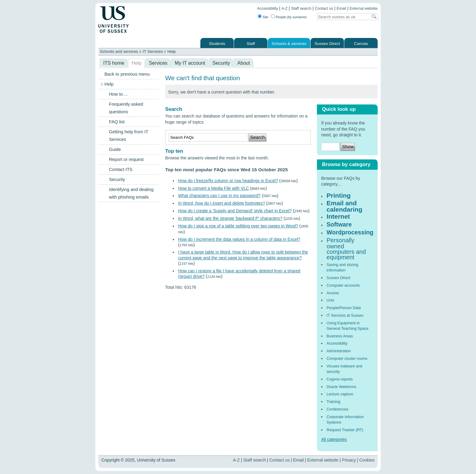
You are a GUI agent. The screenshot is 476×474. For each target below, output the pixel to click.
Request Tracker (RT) (345, 430)
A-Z (284, 9)
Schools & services (289, 44)
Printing (339, 195)
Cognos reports (340, 379)
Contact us (324, 9)
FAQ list (117, 122)
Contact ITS (121, 169)
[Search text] (342, 17)
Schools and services (119, 51)
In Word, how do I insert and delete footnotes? (222, 203)
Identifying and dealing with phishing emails (131, 193)
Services (158, 63)
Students (217, 44)
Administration (339, 351)
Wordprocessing (350, 232)
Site (265, 17)
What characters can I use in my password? (219, 196)
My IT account (190, 63)
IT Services (153, 51)
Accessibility (268, 9)
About (244, 63)
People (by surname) (291, 17)
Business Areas (340, 336)
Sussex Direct (327, 44)
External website (364, 9)
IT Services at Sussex (345, 315)
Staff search (301, 9)
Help (171, 51)
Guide (115, 149)
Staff (251, 44)
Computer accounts (343, 285)
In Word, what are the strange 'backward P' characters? (230, 218)
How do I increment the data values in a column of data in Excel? (239, 239)
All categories (334, 439)
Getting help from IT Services (129, 136)
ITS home (114, 63)
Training (333, 402)
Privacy (349, 460)
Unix (330, 300)
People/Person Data (344, 308)
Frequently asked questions (126, 108)
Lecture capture (340, 394)
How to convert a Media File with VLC (214, 188)
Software (339, 224)
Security (221, 63)
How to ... (118, 94)
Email (342, 9)
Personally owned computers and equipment (346, 249)
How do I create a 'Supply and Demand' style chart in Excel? (235, 211)
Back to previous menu (127, 74)
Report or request (126, 159)
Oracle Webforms (342, 387)
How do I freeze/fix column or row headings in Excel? (228, 181)
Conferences (337, 409)
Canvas (361, 44)
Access (333, 293)
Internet (338, 216)
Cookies (367, 460)
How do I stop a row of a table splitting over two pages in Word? (238, 226)
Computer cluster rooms (347, 359)
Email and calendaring (345, 206)
